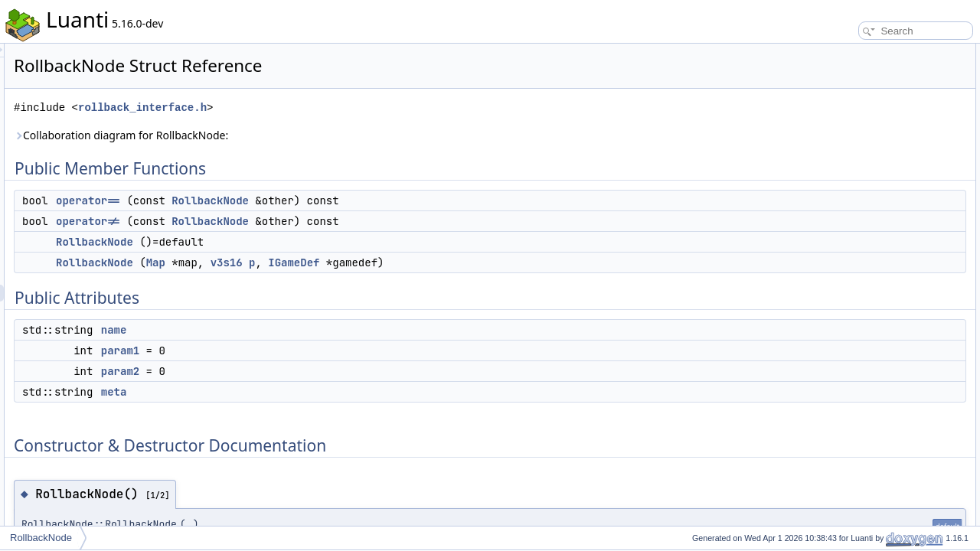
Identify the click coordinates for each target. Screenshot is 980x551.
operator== (279, 201)
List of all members (848, 406)
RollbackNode (402, 201)
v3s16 (418, 262)
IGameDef (485, 262)
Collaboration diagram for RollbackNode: (312, 135)
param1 (312, 350)
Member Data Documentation (869, 321)
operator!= (279, 221)
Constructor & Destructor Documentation (892, 220)
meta (305, 392)
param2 (312, 371)
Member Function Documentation (877, 271)
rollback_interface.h (334, 108)
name (305, 330)
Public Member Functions (861, 52)
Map (347, 262)
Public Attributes (842, 136)
